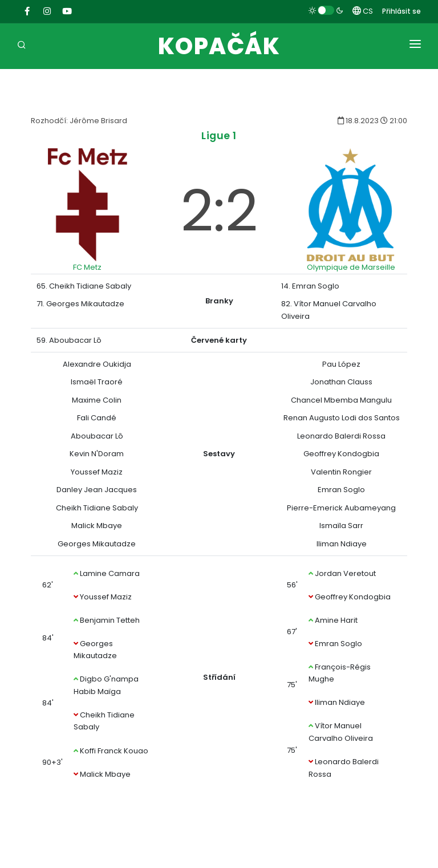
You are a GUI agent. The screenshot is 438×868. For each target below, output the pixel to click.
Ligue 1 (219, 135)
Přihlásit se (401, 11)
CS (363, 11)
